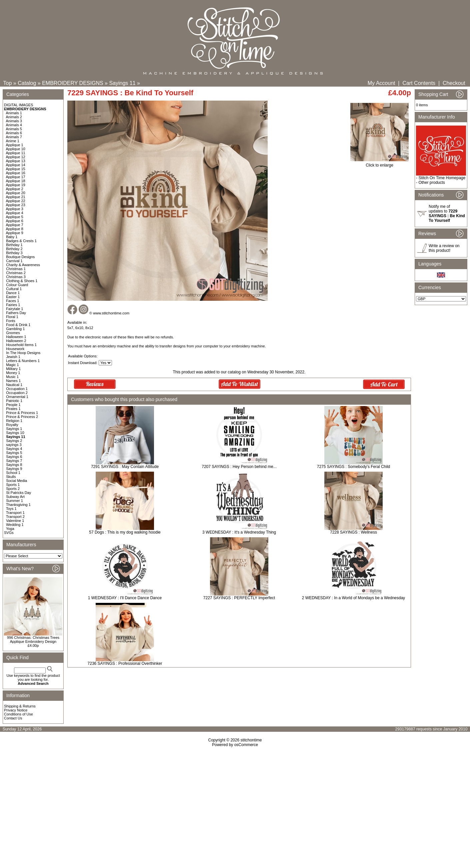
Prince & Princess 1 (22, 413)
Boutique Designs (20, 257)
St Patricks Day (18, 493)
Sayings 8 (14, 465)
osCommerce (246, 745)
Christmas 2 (16, 273)
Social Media (16, 481)
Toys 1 (11, 509)
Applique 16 (16, 173)
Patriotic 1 (14, 401)
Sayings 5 (14, 453)
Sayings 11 (122, 83)
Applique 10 (16, 149)
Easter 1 (13, 297)
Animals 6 (14, 133)
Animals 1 (14, 113)
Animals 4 (14, 125)
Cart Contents (419, 83)
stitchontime (251, 740)
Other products (431, 183)
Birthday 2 (14, 249)
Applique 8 (15, 229)
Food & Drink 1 (18, 325)
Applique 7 (15, 225)
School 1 (13, 473)
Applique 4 (15, 213)
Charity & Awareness (23, 265)
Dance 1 (13, 293)
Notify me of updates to (447, 214)
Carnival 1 (14, 261)
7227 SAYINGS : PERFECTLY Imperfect (239, 598)
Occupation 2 (17, 393)
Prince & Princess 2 (22, 417)
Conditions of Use (18, 714)
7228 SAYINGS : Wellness (353, 532)
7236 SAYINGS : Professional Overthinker (125, 663)
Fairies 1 (13, 305)
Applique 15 (16, 169)
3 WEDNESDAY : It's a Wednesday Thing (239, 532)
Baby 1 (12, 237)
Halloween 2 (16, 341)
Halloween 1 (16, 337)
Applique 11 (16, 153)
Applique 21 (16, 197)
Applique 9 (15, 233)
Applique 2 (15, 189)
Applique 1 (15, 145)
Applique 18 (16, 181)
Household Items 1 (21, 345)
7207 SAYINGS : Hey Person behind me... (239, 467)
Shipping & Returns (20, 706)
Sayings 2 (14, 441)
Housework (15, 349)
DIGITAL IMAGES (18, 105)
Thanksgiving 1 (18, 505)
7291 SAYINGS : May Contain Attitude (125, 467)
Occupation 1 (17, 389)
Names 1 (13, 381)
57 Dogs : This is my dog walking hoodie (125, 532)
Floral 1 (12, 317)
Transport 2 (15, 517)
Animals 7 (14, 137)
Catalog (27, 83)
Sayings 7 (14, 461)
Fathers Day (16, 313)
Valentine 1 (15, 521)
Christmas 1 (16, 269)
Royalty (12, 425)
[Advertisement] (235, 804)
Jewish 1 (13, 357)
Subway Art (15, 497)
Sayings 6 (14, 457)
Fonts (11, 321)
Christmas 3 (16, 277)
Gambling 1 (15, 329)
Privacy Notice (16, 710)
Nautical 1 (14, 385)
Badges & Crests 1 (21, 241)
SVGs (9, 533)
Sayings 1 (14, 429)
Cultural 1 (14, 289)
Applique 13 (16, 161)
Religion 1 (14, 421)
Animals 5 (14, 129)
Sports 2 (13, 489)
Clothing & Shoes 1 (22, 281)
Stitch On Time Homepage (442, 178)
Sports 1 (13, 485)
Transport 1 (15, 513)
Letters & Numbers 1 (23, 361)
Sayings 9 (14, 469)
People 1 (13, 405)
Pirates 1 (13, 409)
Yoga (10, 529)
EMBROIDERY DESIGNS (72, 83)
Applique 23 (16, 205)
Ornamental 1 (17, 397)
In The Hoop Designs (23, 353)
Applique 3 (15, 209)
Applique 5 (15, 217)
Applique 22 (16, 201)
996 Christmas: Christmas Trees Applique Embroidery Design (33, 640)
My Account (381, 83)
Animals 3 (14, 121)
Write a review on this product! (444, 248)
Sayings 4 (14, 449)
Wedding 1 (15, 525)
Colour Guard (17, 285)
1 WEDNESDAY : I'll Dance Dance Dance (125, 598)
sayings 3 (14, 445)
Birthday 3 (14, 253)
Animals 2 (14, 117)
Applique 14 (16, 165)
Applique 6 (15, 221)
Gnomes (13, 333)
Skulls (11, 477)
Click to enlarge (379, 163)
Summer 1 (14, 501)
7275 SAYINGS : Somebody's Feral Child (354, 467)
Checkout (454, 83)
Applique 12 (16, 157)
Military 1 (13, 369)
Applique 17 (16, 177)
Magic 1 (12, 365)
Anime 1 (13, 141)
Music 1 (12, 377)
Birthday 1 (14, 245)
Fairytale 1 (14, 309)
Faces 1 (12, 301)
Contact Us (13, 718)
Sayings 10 (15, 433)
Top (8, 83)
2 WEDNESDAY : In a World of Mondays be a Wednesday (353, 598)
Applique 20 (16, 193)
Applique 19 (16, 185)
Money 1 (13, 373)
